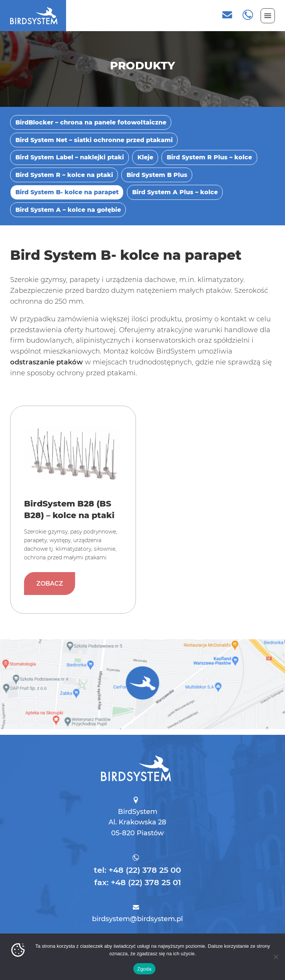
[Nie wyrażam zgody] (276, 957)
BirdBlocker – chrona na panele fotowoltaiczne (91, 122)
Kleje (145, 157)
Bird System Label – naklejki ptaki (70, 157)
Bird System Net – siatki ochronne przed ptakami (94, 140)
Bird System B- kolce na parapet (67, 192)
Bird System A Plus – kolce (175, 192)
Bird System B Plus (157, 175)
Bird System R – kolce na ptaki (64, 175)
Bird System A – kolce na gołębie (68, 210)
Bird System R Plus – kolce (209, 157)
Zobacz (54, 569)
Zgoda (144, 969)
